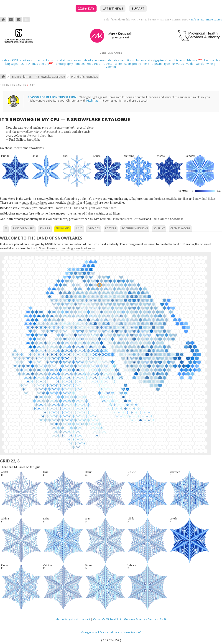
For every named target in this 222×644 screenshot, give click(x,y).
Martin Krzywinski (67, 619)
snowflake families (176, 199)
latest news (113, 8)
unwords (178, 64)
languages (12, 64)
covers (77, 60)
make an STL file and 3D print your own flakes (86, 208)
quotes (80, 64)
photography (64, 64)
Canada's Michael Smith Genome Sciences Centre (125, 619)
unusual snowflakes (34, 202)
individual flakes (205, 199)
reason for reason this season (52, 97)
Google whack (90, 632)
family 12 (73, 202)
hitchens (179, 60)
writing (211, 64)
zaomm (111, 67)
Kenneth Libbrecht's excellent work (123, 219)
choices (25, 60)
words (200, 64)
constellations (61, 60)
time (146, 64)
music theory (41, 64)
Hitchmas (92, 100)
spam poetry (133, 64)
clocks (37, 60)
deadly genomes (95, 60)
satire (118, 64)
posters (111, 228)
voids (190, 64)
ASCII (15, 60)
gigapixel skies (162, 60)
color (46, 60)
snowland (63, 228)
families (45, 228)
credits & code (180, 228)
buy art (138, 8)
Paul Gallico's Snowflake (168, 219)
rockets (107, 64)
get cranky (198, 19)
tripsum (157, 64)
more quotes (214, 19)
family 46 (92, 202)
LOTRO (25, 64)
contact (85, 619)
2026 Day (86, 8)
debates (114, 60)
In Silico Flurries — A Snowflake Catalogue (38, 77)
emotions (128, 60)
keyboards (211, 60)
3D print (159, 228)
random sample (23, 228)
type (167, 64)
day (5, 60)
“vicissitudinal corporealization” (120, 632)
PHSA (163, 619)
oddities (94, 228)
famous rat (143, 60)
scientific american (135, 228)
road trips (93, 64)
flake (79, 228)
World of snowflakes (84, 77)
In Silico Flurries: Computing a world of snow (65, 248)
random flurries (153, 199)
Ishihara (192, 60)
